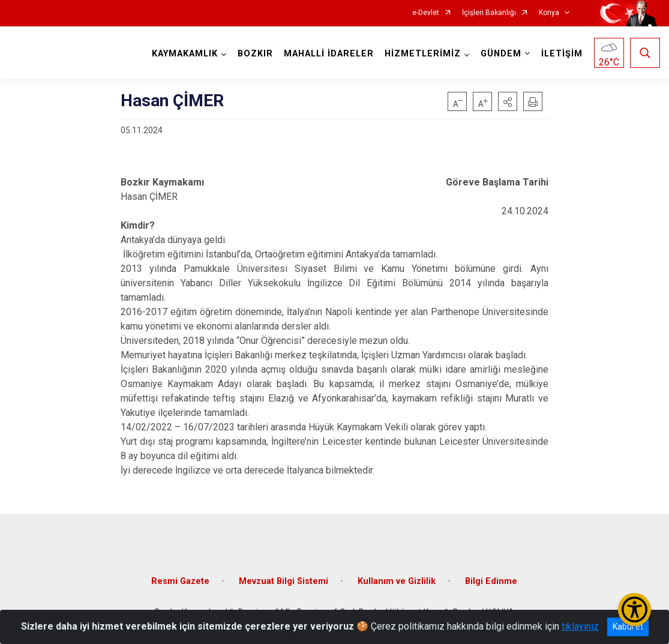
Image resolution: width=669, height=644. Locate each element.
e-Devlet (426, 13)
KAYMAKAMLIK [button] (185, 54)
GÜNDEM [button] (501, 54)
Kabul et (628, 627)
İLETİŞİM (562, 54)
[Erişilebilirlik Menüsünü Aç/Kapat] (634, 609)
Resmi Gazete (180, 581)
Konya (549, 13)
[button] (508, 101)
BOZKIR (255, 54)
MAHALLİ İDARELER (329, 54)
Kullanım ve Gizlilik (397, 581)
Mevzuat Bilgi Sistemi (283, 581)
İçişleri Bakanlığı (489, 13)
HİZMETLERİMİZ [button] (423, 54)
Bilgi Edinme (491, 581)
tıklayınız (580, 626)
